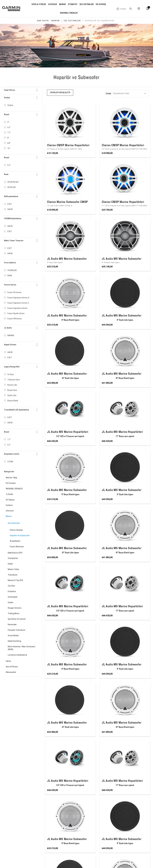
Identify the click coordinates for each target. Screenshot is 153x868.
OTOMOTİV (73, 4)
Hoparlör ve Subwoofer (20, 535)
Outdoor (9, 505)
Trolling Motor (14, 613)
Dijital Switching (14, 641)
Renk (6, 174)
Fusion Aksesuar (17, 547)
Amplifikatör (15, 541)
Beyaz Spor (12, 390)
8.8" (9, 143)
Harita (8, 661)
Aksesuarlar (11, 672)
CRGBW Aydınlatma (13, 218)
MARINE (63, 4)
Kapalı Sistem (10, 345)
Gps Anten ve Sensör (17, 619)
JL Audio (8, 328)
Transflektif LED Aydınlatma (16, 410)
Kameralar (12, 624)
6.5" (9, 127)
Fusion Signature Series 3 (18, 303)
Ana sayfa (43, 21)
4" (8, 122)
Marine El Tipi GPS (15, 580)
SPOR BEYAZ (13, 182)
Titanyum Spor (14, 380)
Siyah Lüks (12, 395)
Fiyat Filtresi (10, 90)
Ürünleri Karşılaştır (60, 92)
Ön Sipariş (10, 500)
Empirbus (12, 591)
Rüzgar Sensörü (15, 608)
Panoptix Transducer (17, 630)
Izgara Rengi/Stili (12, 367)
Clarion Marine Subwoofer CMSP (67, 202)
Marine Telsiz (13, 569)
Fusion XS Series (14, 292)
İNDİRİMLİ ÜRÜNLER (69, 13)
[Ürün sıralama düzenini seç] (130, 94)
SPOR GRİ (12, 187)
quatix (11, 602)
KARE (10, 276)
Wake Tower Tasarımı (14, 241)
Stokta (7, 98)
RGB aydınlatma (11, 196)
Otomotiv (10, 511)
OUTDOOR (53, 4)
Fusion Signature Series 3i (18, 298)
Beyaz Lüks (12, 385)
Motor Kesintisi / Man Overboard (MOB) (21, 648)
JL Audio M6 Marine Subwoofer (67, 259)
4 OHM (10, 462)
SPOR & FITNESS (39, 4)
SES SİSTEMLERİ (87, 4)
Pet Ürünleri (11, 483)
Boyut (7, 114)
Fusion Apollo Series (16, 313)
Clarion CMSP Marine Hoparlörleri (68, 145)
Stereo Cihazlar (16, 530)
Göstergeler (13, 597)
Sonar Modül (13, 636)
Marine (9, 516)
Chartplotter (13, 558)
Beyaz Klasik (13, 401)
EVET (10, 204)
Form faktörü (10, 263)
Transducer (13, 575)
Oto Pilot (11, 586)
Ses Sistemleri (14, 523)
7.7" (9, 133)
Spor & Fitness (12, 667)
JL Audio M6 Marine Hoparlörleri (68, 432)
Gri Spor (11, 374)
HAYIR (10, 209)
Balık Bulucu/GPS (15, 553)
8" (8, 138)
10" (9, 148)
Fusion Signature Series (17, 308)
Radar (10, 564)
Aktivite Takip (11, 478)
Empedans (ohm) (12, 454)
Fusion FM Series (15, 319)
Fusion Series (10, 285)
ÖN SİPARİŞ (101, 4)
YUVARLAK (12, 270)
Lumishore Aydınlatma (17, 655)
